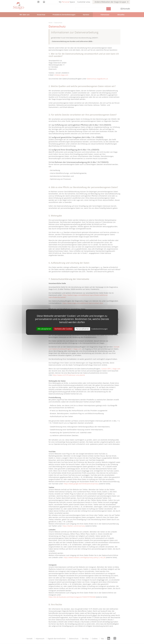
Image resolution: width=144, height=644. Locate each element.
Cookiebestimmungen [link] (99, 329)
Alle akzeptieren (44, 329)
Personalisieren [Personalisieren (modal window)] (82, 329)
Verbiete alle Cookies (63, 329)
